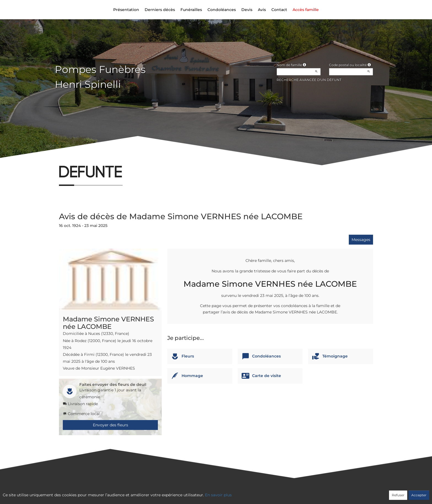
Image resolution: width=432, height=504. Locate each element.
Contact (279, 10)
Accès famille (306, 10)
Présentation (126, 10)
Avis (262, 10)
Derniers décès (160, 10)
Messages (361, 240)
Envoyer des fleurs (110, 425)
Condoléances (222, 10)
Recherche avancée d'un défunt (309, 80)
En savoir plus (218, 495)
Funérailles (191, 10)
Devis (247, 10)
